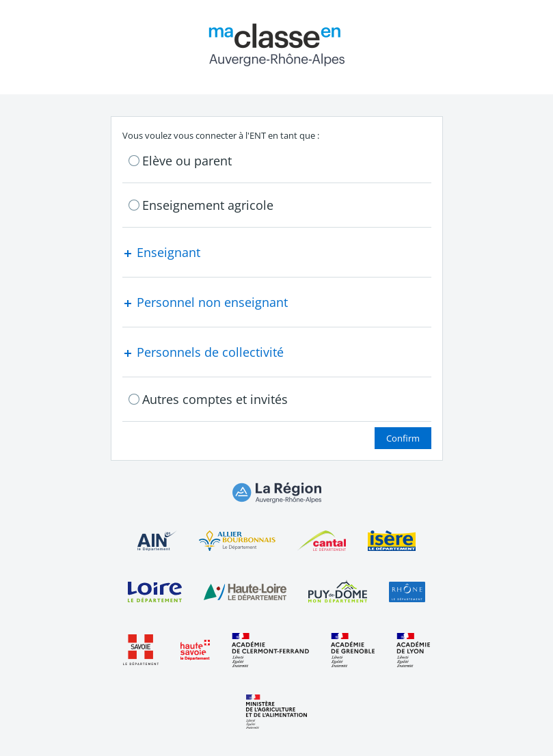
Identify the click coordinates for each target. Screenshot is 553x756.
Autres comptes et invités (215, 399)
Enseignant (161, 252)
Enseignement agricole (208, 205)
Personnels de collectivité (203, 352)
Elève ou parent (187, 161)
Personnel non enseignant (205, 302)
